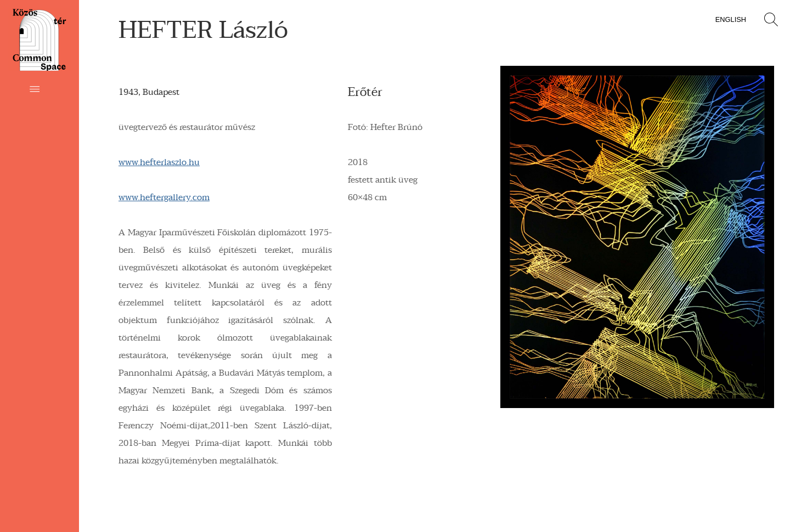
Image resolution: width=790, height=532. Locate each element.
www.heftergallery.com (164, 197)
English (731, 19)
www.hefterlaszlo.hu (159, 162)
